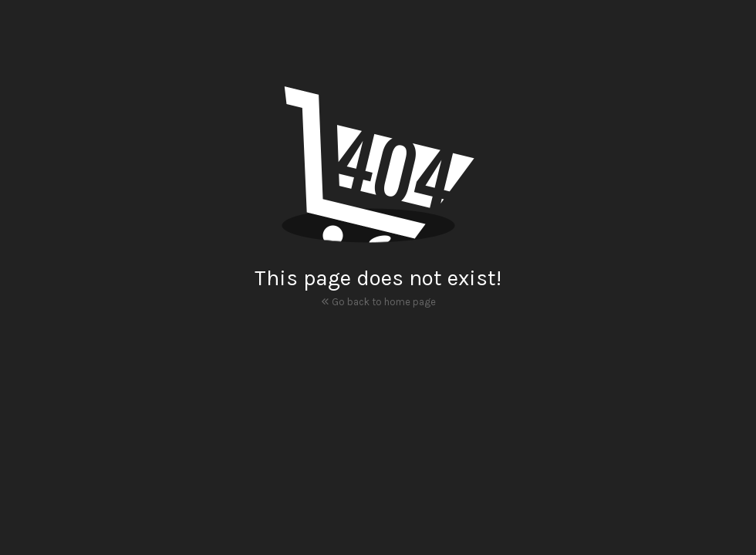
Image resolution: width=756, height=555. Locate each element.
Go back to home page (378, 301)
